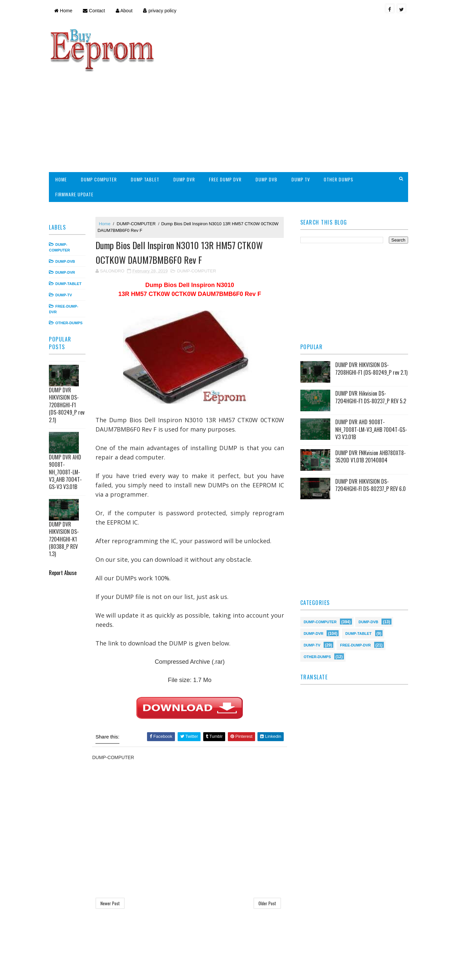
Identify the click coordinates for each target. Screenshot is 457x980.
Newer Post (112, 860)
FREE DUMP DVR (227, 135)
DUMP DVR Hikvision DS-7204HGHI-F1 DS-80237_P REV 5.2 (370, 355)
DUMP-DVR (67, 229)
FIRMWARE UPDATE (76, 150)
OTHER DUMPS (340, 135)
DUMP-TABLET (70, 240)
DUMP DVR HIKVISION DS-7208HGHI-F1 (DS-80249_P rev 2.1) (68, 361)
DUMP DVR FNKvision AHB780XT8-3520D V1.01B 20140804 (370, 415)
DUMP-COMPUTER (138, 180)
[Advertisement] (285, 75)
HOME (63, 135)
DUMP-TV (65, 251)
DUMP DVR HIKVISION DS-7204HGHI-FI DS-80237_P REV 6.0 (370, 443)
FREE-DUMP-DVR (355, 603)
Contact (95, 11)
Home (65, 11)
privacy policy (161, 11)
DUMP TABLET (147, 135)
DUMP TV (302, 135)
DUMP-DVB (67, 217)
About (126, 11)
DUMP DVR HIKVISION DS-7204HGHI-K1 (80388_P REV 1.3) (66, 495)
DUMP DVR (186, 135)
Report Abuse (64, 529)
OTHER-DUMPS (71, 279)
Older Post (267, 860)
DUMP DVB (268, 135)
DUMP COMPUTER (100, 135)
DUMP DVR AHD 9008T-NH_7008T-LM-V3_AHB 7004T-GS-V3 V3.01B (67, 428)
